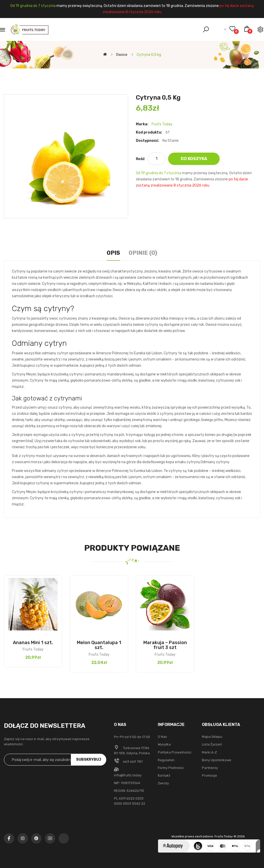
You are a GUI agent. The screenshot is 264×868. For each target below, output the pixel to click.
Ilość (140, 159)
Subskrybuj (89, 760)
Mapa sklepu (212, 737)
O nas (162, 737)
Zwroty (163, 783)
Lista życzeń (212, 744)
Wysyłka (164, 744)
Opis (113, 253)
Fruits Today (162, 124)
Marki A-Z (209, 752)
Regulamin (166, 760)
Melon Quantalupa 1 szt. (99, 645)
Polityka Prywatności (175, 752)
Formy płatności (171, 768)
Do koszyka (194, 159)
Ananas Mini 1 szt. (33, 643)
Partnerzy (210, 768)
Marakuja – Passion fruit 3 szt (165, 645)
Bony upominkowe (217, 760)
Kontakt (164, 775)
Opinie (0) (143, 253)
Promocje (209, 775)
